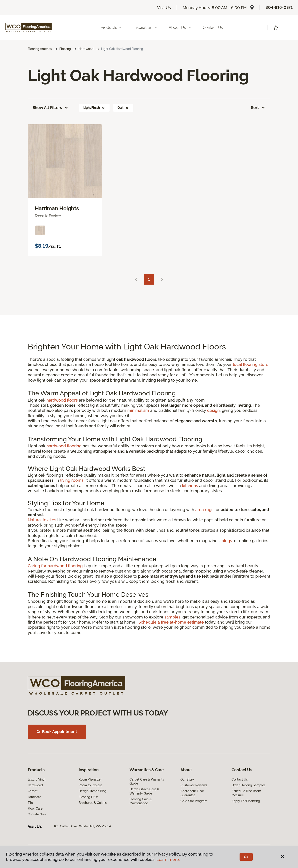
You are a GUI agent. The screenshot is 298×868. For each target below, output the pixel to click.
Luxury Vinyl (37, 779)
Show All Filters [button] (51, 108)
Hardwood (86, 49)
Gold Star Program (194, 801)
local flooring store (251, 364)
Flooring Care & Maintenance (141, 801)
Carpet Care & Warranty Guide (147, 781)
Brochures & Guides (93, 803)
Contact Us (213, 27)
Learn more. (168, 859)
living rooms (72, 480)
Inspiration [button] (145, 27)
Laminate (34, 797)
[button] (103, 108)
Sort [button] (258, 108)
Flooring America (40, 49)
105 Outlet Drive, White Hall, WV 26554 (82, 826)
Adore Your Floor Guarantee (192, 793)
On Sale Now (37, 814)
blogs (227, 541)
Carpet (33, 791)
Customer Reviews (194, 785)
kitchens (190, 486)
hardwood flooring (64, 446)
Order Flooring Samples (249, 785)
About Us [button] (180, 27)
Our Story (187, 779)
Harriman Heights (57, 208)
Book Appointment (57, 732)
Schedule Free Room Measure (246, 793)
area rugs (204, 510)
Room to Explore (90, 785)
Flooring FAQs (88, 797)
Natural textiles (42, 520)
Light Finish (94, 108)
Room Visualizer (90, 779)
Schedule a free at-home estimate (171, 622)
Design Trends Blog (93, 791)
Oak (123, 108)
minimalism (138, 410)
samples (172, 617)
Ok (246, 857)
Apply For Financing (246, 801)
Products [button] (112, 27)
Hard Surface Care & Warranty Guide (144, 791)
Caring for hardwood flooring (55, 566)
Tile (30, 803)
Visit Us (164, 8)
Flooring (65, 49)
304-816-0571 (279, 7)
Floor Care (35, 809)
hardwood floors (62, 400)
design (213, 410)
